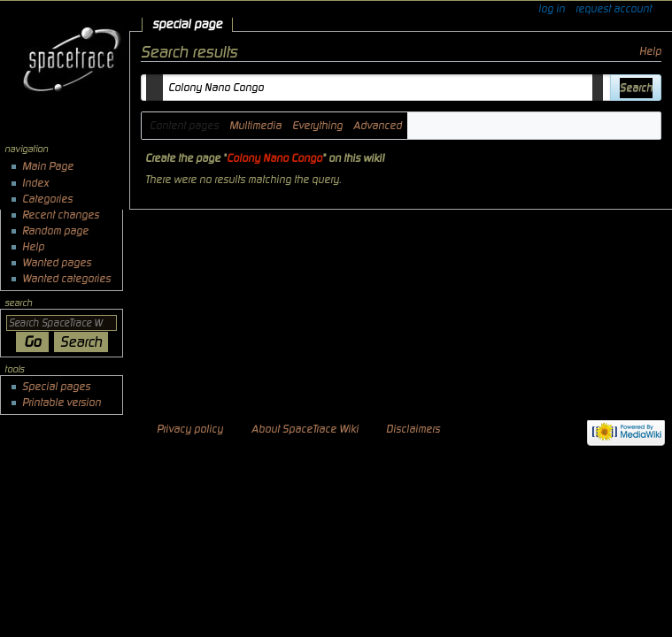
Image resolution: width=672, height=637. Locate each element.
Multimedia (255, 126)
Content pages (184, 126)
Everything (317, 126)
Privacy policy (190, 429)
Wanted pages (57, 263)
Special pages (56, 387)
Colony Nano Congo (274, 158)
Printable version (62, 403)
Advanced (378, 126)
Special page (187, 24)
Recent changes (61, 215)
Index (35, 183)
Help (650, 51)
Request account (614, 9)
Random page (55, 231)
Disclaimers (413, 429)
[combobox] (376, 88)
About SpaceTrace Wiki (305, 429)
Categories (47, 199)
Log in (552, 9)
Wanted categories (66, 279)
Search (18, 303)
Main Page (48, 166)
